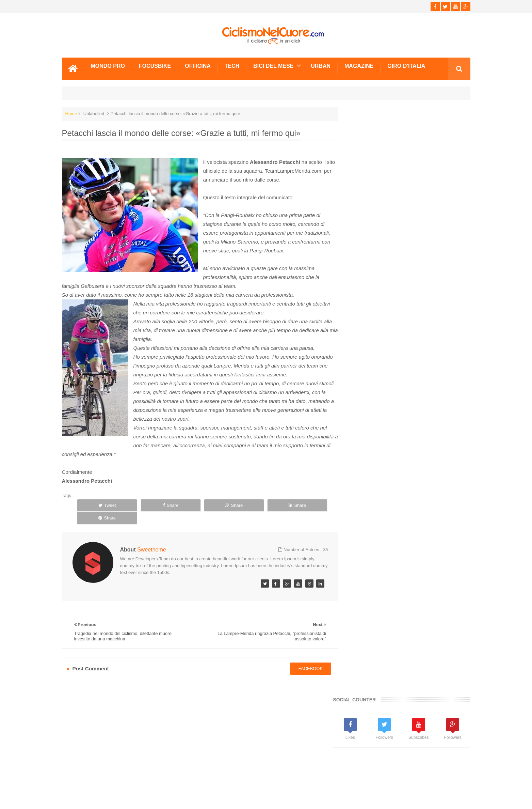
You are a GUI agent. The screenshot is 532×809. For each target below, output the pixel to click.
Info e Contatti (365, 437)
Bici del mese (273, 66)
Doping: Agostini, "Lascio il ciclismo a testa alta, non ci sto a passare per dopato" (423, 541)
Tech (232, 66)
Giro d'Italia (406, 66)
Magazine (359, 66)
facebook (304, 673)
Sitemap (155, 778)
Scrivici (77, 778)
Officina (198, 66)
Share (153, 523)
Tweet (101, 523)
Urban (321, 66)
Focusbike (155, 66)
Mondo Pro (108, 66)
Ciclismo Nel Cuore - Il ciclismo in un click (271, 798)
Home (71, 113)
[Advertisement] (399, 273)
